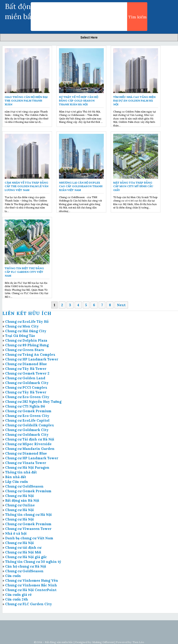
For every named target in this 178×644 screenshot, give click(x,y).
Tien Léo (138, 642)
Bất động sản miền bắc (59, 642)
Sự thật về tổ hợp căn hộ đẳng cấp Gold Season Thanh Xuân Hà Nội (79, 101)
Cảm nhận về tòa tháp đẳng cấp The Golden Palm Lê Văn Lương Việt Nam (27, 186)
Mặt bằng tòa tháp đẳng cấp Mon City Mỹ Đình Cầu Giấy (133, 186)
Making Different (103, 642)
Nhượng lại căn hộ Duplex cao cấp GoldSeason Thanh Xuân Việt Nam (81, 186)
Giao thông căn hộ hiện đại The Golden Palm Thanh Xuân (26, 101)
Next (121, 305)
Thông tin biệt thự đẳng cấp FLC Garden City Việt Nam (24, 272)
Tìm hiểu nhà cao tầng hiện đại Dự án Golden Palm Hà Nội (134, 101)
